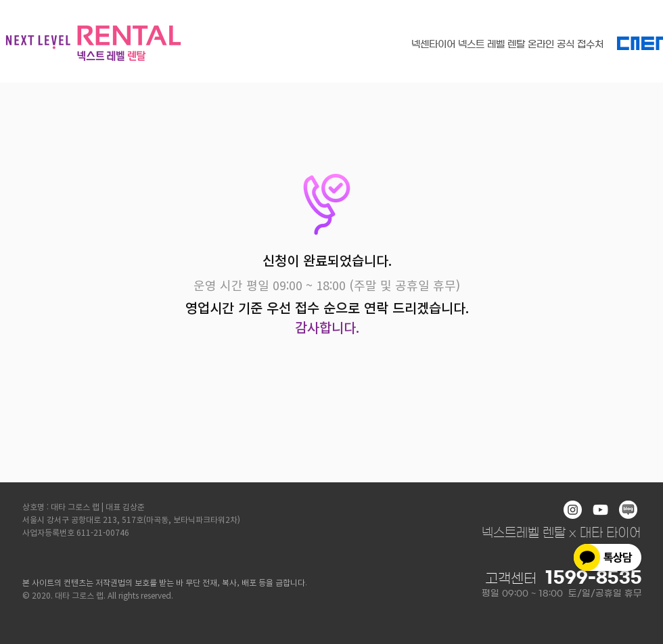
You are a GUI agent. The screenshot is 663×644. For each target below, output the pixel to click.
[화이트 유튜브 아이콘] (600, 510)
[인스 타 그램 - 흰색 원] (573, 510)
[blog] (628, 510)
